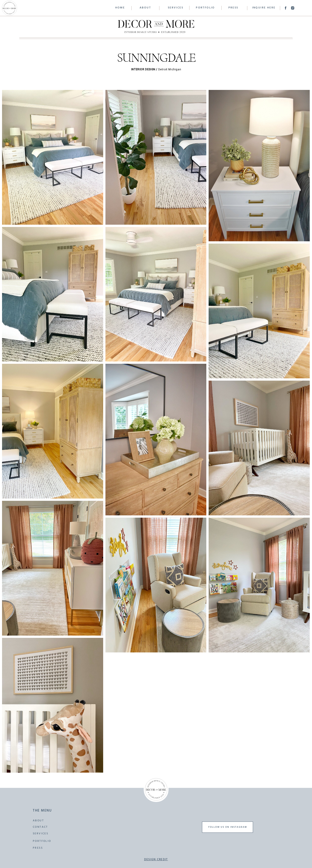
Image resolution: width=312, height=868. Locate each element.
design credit (156, 860)
